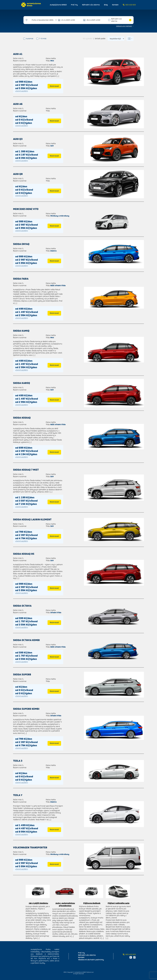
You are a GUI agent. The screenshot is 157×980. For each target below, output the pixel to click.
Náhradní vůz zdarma (91, 5)
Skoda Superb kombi (26, 709)
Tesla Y (18, 795)
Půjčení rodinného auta (119, 903)
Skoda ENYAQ (21, 244)
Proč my (74, 5)
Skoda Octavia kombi (26, 640)
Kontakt (115, 5)
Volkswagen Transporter (30, 847)
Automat (28, 39)
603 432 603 (129, 5)
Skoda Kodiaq (22, 418)
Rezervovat (54, 86)
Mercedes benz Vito (26, 209)
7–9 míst (41, 39)
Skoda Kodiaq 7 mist (26, 470)
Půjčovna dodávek (92, 903)
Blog (106, 5)
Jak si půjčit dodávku (38, 903)
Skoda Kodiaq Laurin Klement (32, 519)
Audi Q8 (18, 174)
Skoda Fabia (21, 279)
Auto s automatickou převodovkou (65, 904)
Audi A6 (18, 104)
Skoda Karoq (22, 383)
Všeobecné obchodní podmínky (91, 960)
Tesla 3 (18, 761)
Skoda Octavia (22, 606)
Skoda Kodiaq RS (24, 554)
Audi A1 (18, 54)
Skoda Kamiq (21, 331)
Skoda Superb (22, 674)
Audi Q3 (18, 139)
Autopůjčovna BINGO (58, 5)
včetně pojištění (22, 91)
